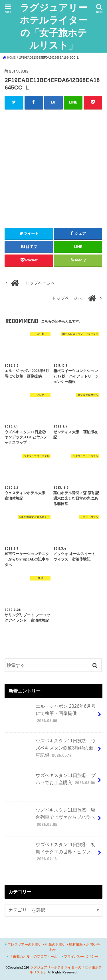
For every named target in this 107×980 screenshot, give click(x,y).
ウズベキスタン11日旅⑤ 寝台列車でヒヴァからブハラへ (51, 819)
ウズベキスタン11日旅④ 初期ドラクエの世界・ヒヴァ (51, 854)
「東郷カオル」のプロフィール (33, 957)
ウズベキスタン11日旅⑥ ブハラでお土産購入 (51, 781)
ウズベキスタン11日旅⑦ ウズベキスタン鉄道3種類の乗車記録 (51, 750)
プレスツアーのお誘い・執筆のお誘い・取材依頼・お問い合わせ (54, 947)
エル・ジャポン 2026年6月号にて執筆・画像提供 (51, 716)
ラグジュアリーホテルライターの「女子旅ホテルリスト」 (53, 26)
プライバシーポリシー (81, 957)
